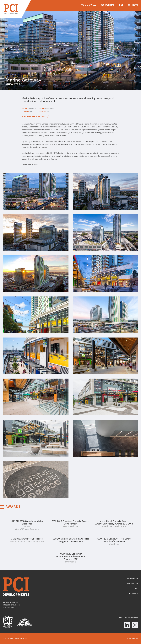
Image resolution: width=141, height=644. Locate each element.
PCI (121, 5)
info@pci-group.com (12, 605)
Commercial (89, 5)
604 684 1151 (8, 608)
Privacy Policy (132, 638)
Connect (133, 5)
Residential (108, 5)
